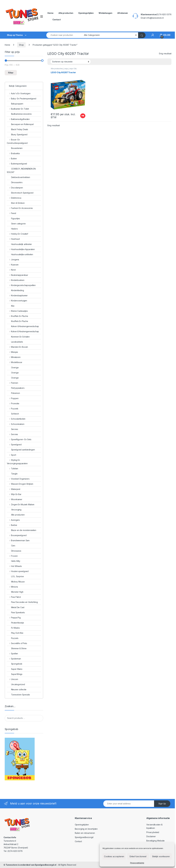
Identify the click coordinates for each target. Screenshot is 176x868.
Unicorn (13, 679)
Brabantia (13, 153)
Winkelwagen (105, 13)
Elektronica (14, 198)
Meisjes (12, 352)
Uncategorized (16, 684)
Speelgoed (14, 445)
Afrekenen (123, 13)
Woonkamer (15, 499)
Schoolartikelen (16, 419)
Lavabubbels (15, 342)
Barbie (12, 525)
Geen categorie (16, 224)
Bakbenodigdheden (18, 119)
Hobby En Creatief (17, 234)
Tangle (12, 474)
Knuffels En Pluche (17, 316)
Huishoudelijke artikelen (20, 254)
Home (50, 13)
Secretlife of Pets (17, 643)
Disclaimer (151, 836)
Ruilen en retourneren (85, 833)
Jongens (13, 260)
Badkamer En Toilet (18, 109)
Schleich (13, 414)
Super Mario (15, 669)
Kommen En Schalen (18, 337)
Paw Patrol (14, 597)
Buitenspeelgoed (17, 164)
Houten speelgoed (18, 571)
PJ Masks (13, 628)
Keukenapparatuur (18, 275)
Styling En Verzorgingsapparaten (17, 462)
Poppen (13, 398)
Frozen (12, 556)
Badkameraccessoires (19, 114)
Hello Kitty (14, 561)
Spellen (12, 654)
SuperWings (15, 674)
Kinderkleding (15, 290)
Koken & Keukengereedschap (23, 326)
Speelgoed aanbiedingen (21, 450)
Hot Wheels (14, 566)
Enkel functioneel (138, 856)
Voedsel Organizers (18, 479)
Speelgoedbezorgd (84, 837)
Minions (12, 587)
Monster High (15, 592)
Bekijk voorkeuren (161, 856)
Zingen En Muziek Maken (21, 504)
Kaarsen (13, 265)
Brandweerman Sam (18, 540)
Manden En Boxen (17, 347)
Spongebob (15, 664)
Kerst (11, 270)
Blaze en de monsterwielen (22, 530)
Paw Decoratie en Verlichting (22, 602)
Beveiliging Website (155, 841)
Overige (13, 368)
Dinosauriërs (15, 182)
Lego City (73, 69)
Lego (66, 69)
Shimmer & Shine (17, 648)
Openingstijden (86, 13)
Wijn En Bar (14, 494)
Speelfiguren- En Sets (19, 439)
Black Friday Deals (17, 129)
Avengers (13, 520)
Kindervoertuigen (17, 301)
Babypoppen (15, 104)
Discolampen (15, 188)
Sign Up (162, 804)
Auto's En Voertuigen (19, 93)
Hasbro (12, 229)
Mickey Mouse (16, 582)
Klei (11, 306)
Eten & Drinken (16, 203)
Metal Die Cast (16, 607)
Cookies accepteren (114, 856)
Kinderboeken (16, 280)
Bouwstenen (15, 148)
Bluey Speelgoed (17, 134)
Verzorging (14, 510)
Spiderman (14, 659)
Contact (57, 20)
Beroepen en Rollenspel (20, 124)
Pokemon (13, 393)
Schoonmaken (16, 424)
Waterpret (14, 489)
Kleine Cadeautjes (17, 311)
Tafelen (13, 469)
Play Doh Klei (15, 633)
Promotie (13, 403)
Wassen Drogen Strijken (20, 484)
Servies (12, 429)
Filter (11, 73)
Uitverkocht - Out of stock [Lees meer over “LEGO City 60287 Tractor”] (83, 116)
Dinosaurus (14, 551)
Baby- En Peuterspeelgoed (22, 99)
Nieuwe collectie (17, 689)
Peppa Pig (14, 618)
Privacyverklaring (137, 863)
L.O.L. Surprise (15, 576)
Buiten (12, 158)
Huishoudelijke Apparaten (21, 249)
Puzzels (13, 409)
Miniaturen (14, 357)
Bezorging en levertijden (86, 829)
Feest (11, 213)
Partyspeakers (16, 388)
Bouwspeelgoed (17, 535)
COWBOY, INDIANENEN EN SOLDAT (21, 170)
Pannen (12, 383)
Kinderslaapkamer (17, 295)
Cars (11, 546)
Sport (11, 455)
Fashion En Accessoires (20, 208)
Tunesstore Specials (18, 695)
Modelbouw (15, 362)
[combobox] (64, 35)
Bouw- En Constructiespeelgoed (17, 141)
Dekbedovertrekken (19, 177)
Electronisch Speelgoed (20, 193)
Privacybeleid (153, 832)
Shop (21, 45)
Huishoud (13, 239)
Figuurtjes (13, 218)
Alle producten (66, 13)
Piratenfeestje (15, 623)
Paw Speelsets (16, 612)
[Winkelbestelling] (71, 62)
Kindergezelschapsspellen (21, 285)
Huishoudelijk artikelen (19, 244)
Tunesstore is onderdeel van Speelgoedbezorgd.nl (31, 865)
